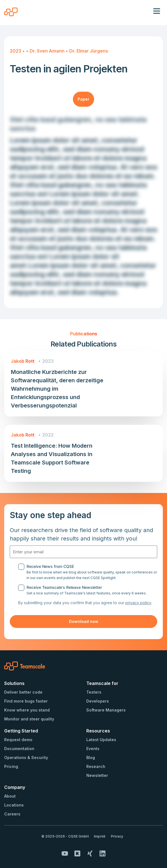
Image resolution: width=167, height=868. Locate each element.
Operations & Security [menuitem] (26, 757)
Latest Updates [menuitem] (101, 740)
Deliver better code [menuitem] (23, 692)
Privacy (117, 836)
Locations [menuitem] (14, 805)
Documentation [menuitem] (19, 749)
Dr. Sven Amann (48, 51)
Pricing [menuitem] (11, 766)
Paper (83, 99)
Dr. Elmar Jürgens (89, 51)
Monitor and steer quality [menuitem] (29, 719)
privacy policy (138, 603)
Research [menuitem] (96, 766)
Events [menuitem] (93, 749)
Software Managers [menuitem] (106, 710)
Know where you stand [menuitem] (27, 710)
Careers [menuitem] (12, 814)
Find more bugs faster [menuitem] (26, 701)
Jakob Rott (23, 361)
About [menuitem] (10, 796)
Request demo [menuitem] (18, 740)
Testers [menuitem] (94, 692)
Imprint (100, 836)
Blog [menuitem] (91, 757)
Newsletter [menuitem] (97, 775)
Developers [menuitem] (98, 701)
